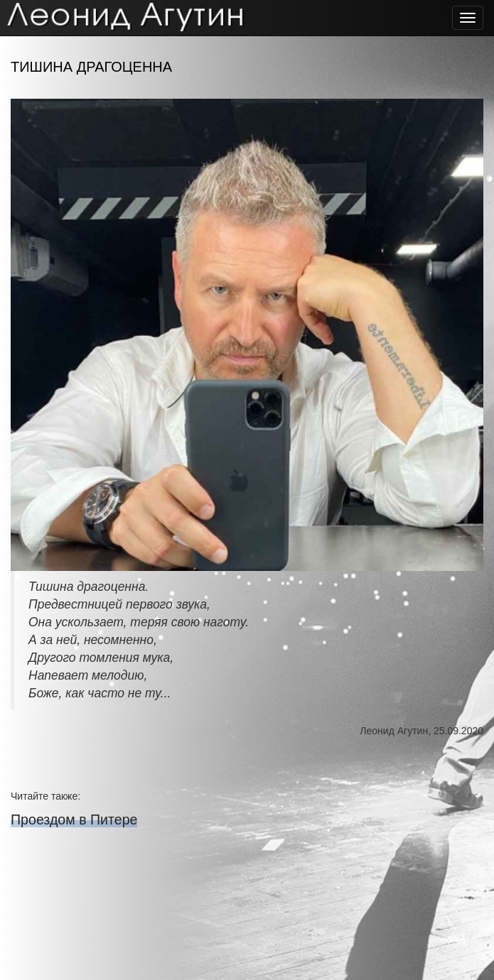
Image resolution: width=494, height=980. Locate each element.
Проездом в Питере (74, 820)
